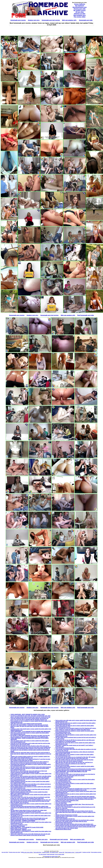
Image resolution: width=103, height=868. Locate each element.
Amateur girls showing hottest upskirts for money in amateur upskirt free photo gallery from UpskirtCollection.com (30, 757)
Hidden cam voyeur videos (27, 852)
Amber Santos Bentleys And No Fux (65, 819)
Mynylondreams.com (80, 7)
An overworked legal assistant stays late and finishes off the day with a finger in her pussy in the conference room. (74, 800)
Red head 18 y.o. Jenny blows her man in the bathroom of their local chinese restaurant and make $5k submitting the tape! (29, 772)
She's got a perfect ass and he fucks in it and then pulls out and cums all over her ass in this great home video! (30, 790)
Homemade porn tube (86, 20)
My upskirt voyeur (80, 10)
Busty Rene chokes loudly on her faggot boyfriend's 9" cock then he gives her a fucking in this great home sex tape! (30, 760)
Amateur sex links (86, 852)
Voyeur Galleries (80, 4)
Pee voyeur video (80, 17)
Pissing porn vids (80, 9)
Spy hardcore (80, 6)
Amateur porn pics (34, 20)
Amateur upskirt (46, 852)
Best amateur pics (80, 15)
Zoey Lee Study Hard (61, 803)
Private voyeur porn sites (14, 852)
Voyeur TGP (62, 852)
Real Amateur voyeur (70, 852)
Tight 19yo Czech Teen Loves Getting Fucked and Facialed (26, 724)
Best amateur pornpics (96, 852)
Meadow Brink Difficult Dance (63, 829)
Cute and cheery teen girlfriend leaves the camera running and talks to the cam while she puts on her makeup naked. (75, 827)
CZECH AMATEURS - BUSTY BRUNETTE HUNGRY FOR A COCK (28, 714)
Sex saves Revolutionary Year (63, 782)
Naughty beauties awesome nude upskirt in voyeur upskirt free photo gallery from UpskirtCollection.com (29, 793)
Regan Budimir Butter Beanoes (64, 823)
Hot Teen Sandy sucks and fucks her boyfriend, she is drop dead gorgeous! (31, 767)
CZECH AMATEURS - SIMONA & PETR (21, 830)
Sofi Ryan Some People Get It (63, 778)
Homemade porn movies (18, 20)
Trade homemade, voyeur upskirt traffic (55, 854)
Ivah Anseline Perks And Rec (63, 786)
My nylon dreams (43, 854)
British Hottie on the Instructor (19, 829)
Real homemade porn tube (86, 315)
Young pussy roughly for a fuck (19, 825)
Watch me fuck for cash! (62, 773)
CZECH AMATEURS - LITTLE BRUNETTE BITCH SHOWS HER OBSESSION (30, 732)
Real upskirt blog (37, 852)
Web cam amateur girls (69, 20)
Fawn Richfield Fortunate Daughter (65, 748)
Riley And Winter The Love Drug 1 (20, 802)
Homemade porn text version (51, 20)
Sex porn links (5, 852)
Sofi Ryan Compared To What (63, 802)
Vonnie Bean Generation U (62, 787)
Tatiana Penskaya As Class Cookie (65, 810)
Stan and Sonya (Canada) (62, 765)
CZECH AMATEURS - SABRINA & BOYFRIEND (23, 821)
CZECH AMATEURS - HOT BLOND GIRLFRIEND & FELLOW (71, 772)
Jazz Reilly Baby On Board (18, 826)
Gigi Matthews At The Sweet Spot (64, 777)
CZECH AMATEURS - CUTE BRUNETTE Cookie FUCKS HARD (27, 827)
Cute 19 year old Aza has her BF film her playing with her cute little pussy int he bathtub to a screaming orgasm (75, 741)
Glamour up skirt (80, 14)
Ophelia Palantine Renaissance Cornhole (66, 815)
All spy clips (80, 12)
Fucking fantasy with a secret (63, 733)
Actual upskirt (78, 852)
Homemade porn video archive (51, 856)
